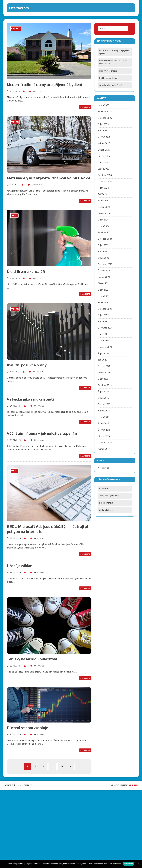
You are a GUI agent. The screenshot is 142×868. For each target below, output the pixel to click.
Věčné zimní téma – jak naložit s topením (42, 433)
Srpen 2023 (103, 258)
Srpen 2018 (103, 423)
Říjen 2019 (103, 392)
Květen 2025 (104, 143)
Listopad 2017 (105, 443)
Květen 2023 (104, 277)
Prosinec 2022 (105, 303)
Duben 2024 (104, 207)
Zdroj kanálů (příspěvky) (109, 496)
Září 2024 (102, 194)
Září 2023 (102, 252)
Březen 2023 (104, 283)
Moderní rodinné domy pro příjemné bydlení (44, 85)
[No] (139, 864)
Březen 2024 (104, 213)
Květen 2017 (104, 449)
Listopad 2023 (105, 239)
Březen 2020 (104, 372)
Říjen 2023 (103, 245)
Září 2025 (102, 131)
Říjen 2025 (103, 124)
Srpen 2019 (103, 398)
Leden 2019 (104, 417)
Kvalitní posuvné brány (27, 365)
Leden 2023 (104, 296)
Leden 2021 (104, 341)
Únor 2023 (103, 290)
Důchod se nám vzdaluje (27, 728)
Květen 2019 (104, 411)
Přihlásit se (104, 489)
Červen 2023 (104, 271)
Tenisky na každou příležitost (32, 659)
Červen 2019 (104, 404)
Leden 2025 (104, 169)
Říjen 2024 (103, 188)
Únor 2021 (103, 334)
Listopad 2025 (105, 118)
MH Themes (134, 785)
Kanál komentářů (106, 503)
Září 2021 (102, 322)
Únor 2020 (103, 379)
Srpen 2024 (103, 201)
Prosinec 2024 (105, 175)
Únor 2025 (103, 162)
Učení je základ (20, 566)
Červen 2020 (104, 366)
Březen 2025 (104, 156)
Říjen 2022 (103, 315)
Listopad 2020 (105, 347)
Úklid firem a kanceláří (26, 271)
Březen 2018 (104, 436)
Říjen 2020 (103, 353)
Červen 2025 (104, 137)
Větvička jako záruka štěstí (30, 399)
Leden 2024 (104, 226)
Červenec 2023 (105, 264)
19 (62, 766)
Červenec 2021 (105, 328)
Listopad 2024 (105, 182)
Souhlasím (129, 864)
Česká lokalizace (106, 510)
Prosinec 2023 (105, 232)
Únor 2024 (103, 220)
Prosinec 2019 (105, 385)
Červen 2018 (104, 430)
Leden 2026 (104, 105)
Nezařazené (103, 468)
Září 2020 (102, 360)
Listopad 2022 (105, 309)
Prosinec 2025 (105, 112)
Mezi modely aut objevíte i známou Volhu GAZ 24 (49, 178)
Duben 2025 (104, 150)
